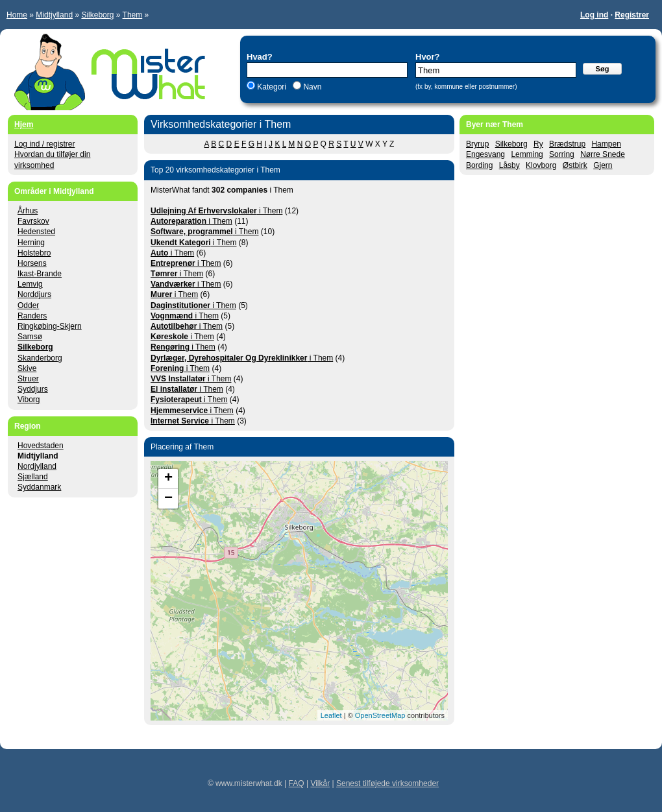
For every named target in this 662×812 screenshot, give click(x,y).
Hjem (24, 125)
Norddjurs (34, 294)
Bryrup (477, 144)
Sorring (562, 154)
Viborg (29, 400)
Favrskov (33, 221)
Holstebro (34, 253)
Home (17, 15)
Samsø (30, 337)
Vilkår (320, 783)
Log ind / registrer (44, 144)
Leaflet (331, 715)
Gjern (603, 165)
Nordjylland (37, 466)
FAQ (297, 783)
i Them (216, 211)
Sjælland (33, 477)
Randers (32, 316)
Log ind (594, 15)
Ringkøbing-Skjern (50, 326)
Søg (603, 69)
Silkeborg (97, 15)
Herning (31, 243)
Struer (28, 379)
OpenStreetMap (380, 715)
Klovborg (541, 165)
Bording (479, 165)
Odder (28, 305)
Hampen (606, 144)
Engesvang (485, 154)
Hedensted (36, 232)
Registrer (632, 15)
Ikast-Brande (40, 274)
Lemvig (30, 284)
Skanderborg (40, 358)
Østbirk (575, 165)
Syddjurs (33, 389)
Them (133, 15)
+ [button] (168, 479)
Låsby (509, 165)
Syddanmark (39, 487)
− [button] (168, 499)
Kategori (272, 87)
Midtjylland (54, 15)
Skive (27, 368)
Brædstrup (567, 144)
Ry (538, 144)
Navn (311, 87)
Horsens (32, 263)
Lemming (527, 154)
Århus (28, 211)
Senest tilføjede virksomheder (387, 783)
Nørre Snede (603, 154)
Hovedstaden (41, 446)
